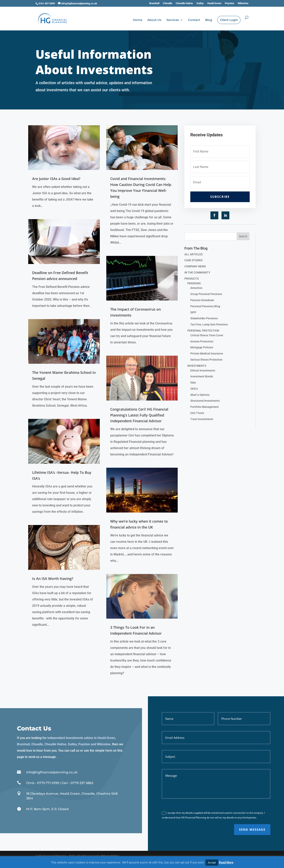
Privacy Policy (110, 856)
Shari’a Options (200, 395)
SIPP (193, 312)
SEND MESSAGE (252, 829)
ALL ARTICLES (193, 254)
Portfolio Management (205, 407)
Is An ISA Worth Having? (53, 579)
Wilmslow (243, 3)
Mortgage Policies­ (202, 347)
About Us (154, 20)
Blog (209, 20)
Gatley (200, 3)
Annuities (196, 288)
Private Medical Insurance (207, 353)
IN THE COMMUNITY (197, 272)
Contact (194, 20)
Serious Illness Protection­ (206, 360)
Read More (226, 862)
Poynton (229, 3)
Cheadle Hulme (184, 3)
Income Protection (202, 341)
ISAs (193, 383)
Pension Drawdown (202, 300)
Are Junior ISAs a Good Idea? (56, 179)
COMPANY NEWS (195, 266)
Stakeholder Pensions (204, 318)
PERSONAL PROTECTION (203, 331)
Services (173, 20)
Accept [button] (212, 863)
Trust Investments (202, 419)
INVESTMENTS (197, 366)
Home (138, 20)
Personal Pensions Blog (205, 306)
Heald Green (214, 3)
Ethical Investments (203, 370)
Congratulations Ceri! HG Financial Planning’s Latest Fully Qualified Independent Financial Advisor (139, 415)
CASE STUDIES (193, 260)
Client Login (229, 20)
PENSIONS (194, 283)
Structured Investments (205, 401)
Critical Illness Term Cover (207, 335)
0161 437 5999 (47, 3)
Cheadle (168, 3)
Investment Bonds (202, 376)
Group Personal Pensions (206, 294)
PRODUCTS (192, 279)
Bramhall (154, 3)
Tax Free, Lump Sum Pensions (209, 324)
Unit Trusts (197, 413)
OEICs (194, 389)
